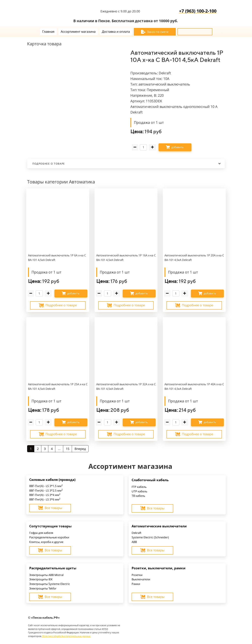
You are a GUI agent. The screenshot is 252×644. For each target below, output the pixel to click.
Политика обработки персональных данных (66, 636)
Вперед (80, 449)
